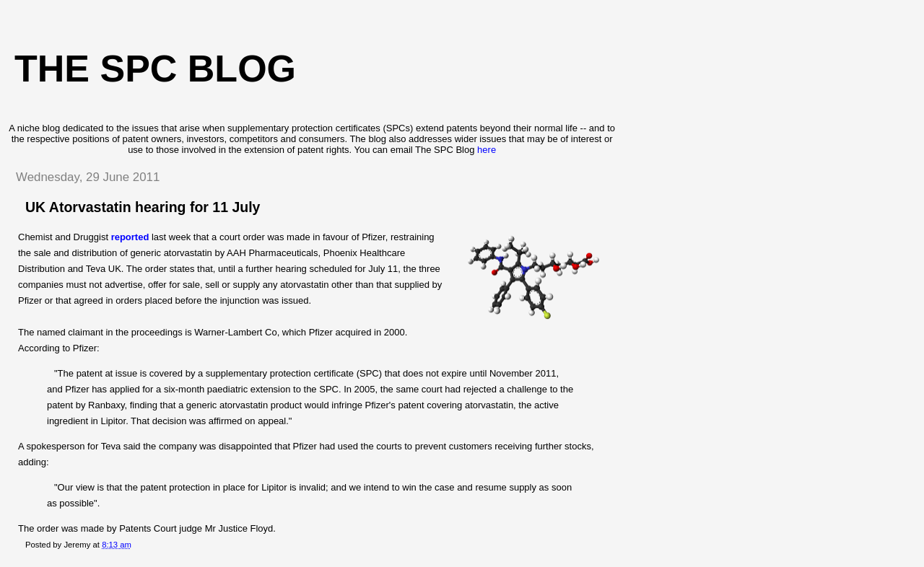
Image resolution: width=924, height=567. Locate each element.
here (487, 150)
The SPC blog (155, 69)
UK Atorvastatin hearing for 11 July (143, 207)
